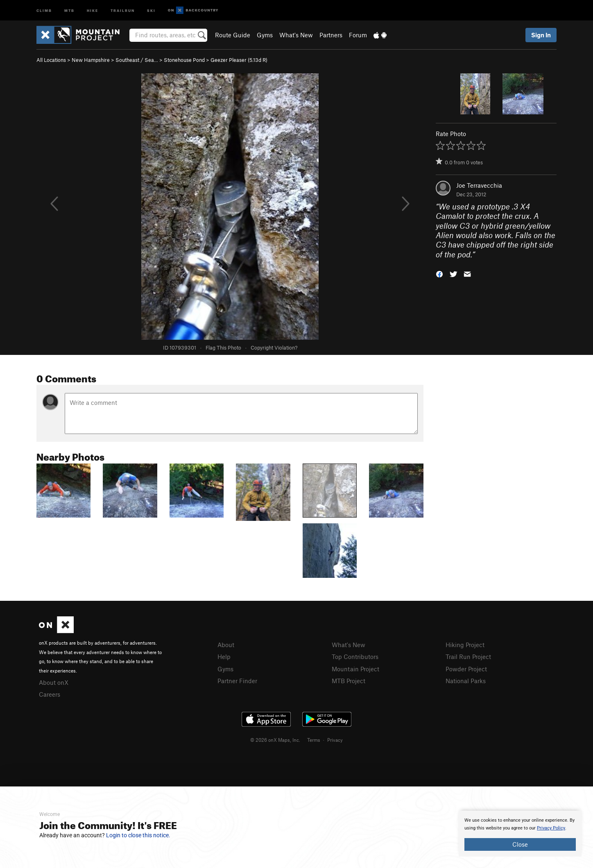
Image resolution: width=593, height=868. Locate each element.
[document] (520, 834)
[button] (439, 274)
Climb (44, 10)
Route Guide (233, 35)
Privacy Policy (551, 828)
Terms (314, 740)
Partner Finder (237, 681)
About (226, 645)
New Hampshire (91, 60)
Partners (331, 35)
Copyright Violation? (274, 348)
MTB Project (349, 681)
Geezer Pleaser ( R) (239, 60)
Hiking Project (465, 645)
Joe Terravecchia (479, 185)
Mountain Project (355, 669)
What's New (296, 35)
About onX (54, 682)
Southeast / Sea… (137, 60)
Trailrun (123, 10)
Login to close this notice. (138, 835)
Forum (358, 35)
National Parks (466, 681)
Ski (151, 10)
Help (224, 657)
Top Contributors (355, 657)
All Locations (51, 60)
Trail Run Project (468, 657)
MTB (69, 10)
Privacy (335, 740)
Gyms (265, 35)
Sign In (541, 35)
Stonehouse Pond (184, 60)
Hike (93, 10)
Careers (50, 694)
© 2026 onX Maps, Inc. (275, 740)
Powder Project (466, 669)
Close (520, 844)
